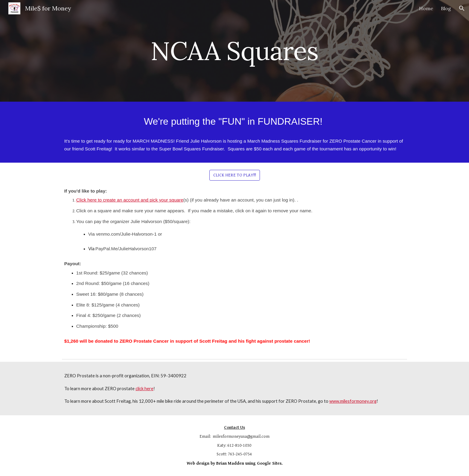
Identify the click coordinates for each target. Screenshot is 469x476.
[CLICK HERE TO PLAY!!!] (235, 175)
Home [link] (426, 8)
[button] (462, 8)
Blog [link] (446, 8)
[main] (234, 51)
